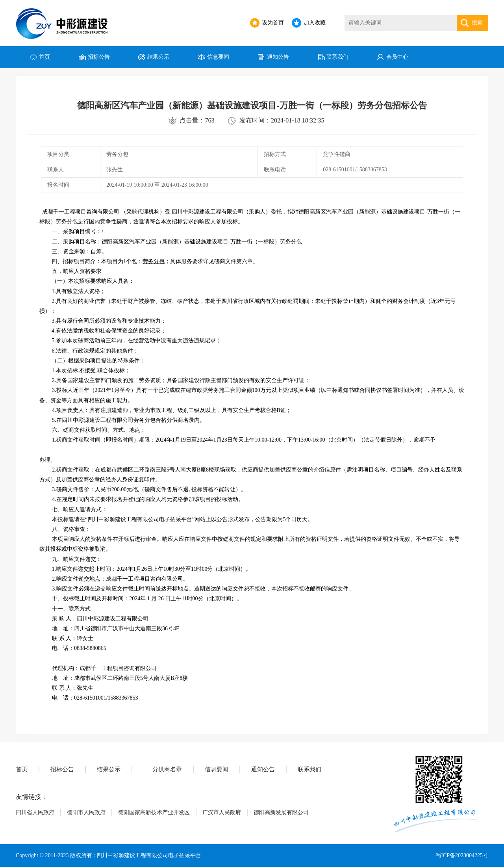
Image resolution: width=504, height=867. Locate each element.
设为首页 (273, 23)
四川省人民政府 (35, 812)
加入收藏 (315, 23)
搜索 (477, 23)
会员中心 (397, 57)
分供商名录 (167, 769)
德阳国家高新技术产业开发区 (154, 812)
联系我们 (337, 57)
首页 (44, 57)
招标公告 (99, 57)
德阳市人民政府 (86, 812)
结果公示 (158, 57)
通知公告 (278, 57)
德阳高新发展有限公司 (281, 812)
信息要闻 (218, 57)
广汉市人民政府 (222, 812)
